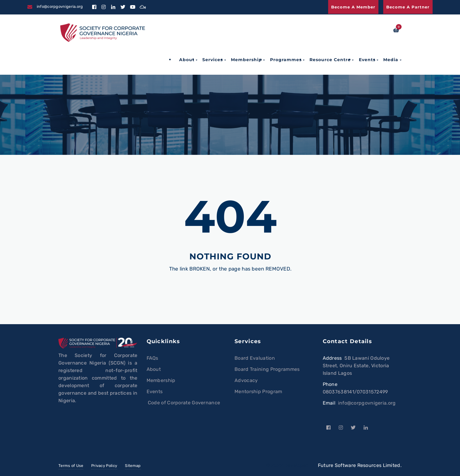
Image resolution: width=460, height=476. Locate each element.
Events (367, 60)
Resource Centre (330, 60)
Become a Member (353, 7)
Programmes (286, 60)
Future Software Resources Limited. (360, 465)
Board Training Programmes (267, 369)
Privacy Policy (104, 466)
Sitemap (133, 466)
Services (213, 60)
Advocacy (246, 380)
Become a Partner (408, 7)
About (187, 60)
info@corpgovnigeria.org (367, 403)
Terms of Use (71, 466)
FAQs (152, 358)
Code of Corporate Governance (183, 403)
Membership (246, 60)
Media (391, 60)
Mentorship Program (258, 391)
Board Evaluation (255, 358)
